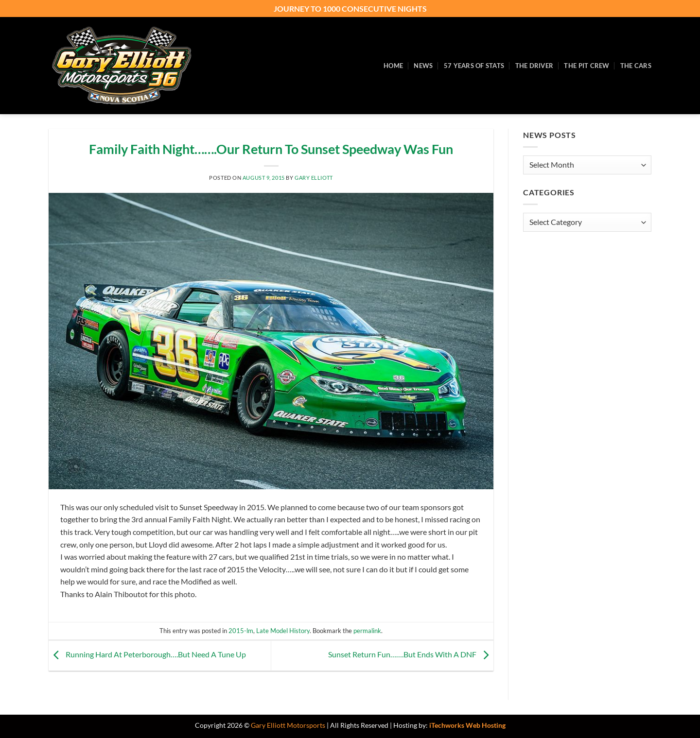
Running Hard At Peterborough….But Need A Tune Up (147, 654)
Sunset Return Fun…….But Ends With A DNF (411, 654)
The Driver (534, 66)
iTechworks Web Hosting (467, 725)
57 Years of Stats (474, 66)
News (423, 66)
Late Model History (283, 631)
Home (393, 66)
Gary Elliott (314, 178)
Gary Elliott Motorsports (288, 725)
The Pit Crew (586, 66)
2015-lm (241, 631)
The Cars (636, 66)
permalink (367, 631)
